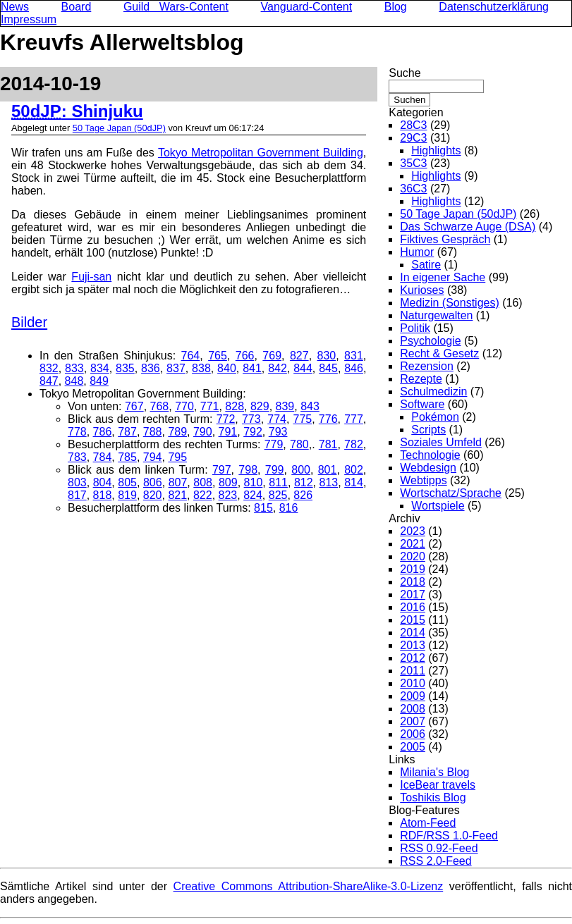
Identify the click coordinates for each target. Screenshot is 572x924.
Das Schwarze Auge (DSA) (468, 227)
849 (99, 381)
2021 (413, 544)
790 (203, 432)
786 (103, 432)
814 (354, 482)
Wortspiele (438, 506)
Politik (415, 328)
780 (299, 444)
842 (278, 368)
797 (222, 470)
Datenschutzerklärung (494, 7)
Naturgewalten (436, 315)
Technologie (430, 455)
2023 (413, 531)
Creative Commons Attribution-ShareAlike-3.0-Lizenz (309, 886)
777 (354, 419)
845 (328, 368)
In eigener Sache (443, 277)
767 (134, 406)
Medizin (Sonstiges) (450, 303)
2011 (413, 671)
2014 (413, 633)
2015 (413, 620)
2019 (413, 569)
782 (354, 444)
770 (184, 406)
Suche (404, 73)
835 (125, 368)
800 (301, 470)
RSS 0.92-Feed (439, 848)
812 (304, 482)
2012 (413, 658)
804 (103, 482)
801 (328, 470)
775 (303, 419)
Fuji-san (91, 277)
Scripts (428, 430)
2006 (413, 734)
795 (177, 457)
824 (253, 495)
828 (235, 406)
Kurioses (422, 290)
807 (178, 482)
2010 (413, 683)
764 (191, 356)
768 (160, 406)
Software (422, 404)
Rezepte (421, 379)
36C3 (413, 189)
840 (227, 368)
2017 (413, 595)
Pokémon (435, 417)
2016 (413, 607)
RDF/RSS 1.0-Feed (449, 836)
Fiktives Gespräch (445, 239)
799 (275, 470)
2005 (413, 747)
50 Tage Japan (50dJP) (119, 128)
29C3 (413, 138)
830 (327, 356)
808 (203, 482)
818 (103, 495)
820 (153, 495)
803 (77, 482)
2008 (413, 709)
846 (354, 368)
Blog (396, 7)
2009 (413, 696)
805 (127, 482)
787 (127, 432)
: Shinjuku (77, 111)
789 (177, 432)
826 (303, 495)
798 (248, 470)
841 (252, 368)
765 (218, 356)
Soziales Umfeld (441, 442)
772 (226, 419)
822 (203, 495)
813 (329, 482)
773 (251, 419)
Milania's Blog (434, 772)
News (15, 7)
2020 (413, 556)
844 (303, 368)
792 (253, 432)
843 (310, 406)
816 (289, 508)
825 (278, 495)
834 (100, 368)
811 (278, 482)
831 (354, 356)
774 (277, 419)
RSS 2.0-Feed (436, 861)
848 (74, 381)
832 (49, 368)
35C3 (413, 163)
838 (201, 368)
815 (263, 508)
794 (153, 457)
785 (127, 457)
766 (245, 356)
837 (176, 368)
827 (299, 356)
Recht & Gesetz (439, 353)
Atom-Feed (428, 823)
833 (74, 368)
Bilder (29, 322)
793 (278, 432)
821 (177, 495)
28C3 (413, 125)
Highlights (436, 150)
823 (228, 495)
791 (228, 432)
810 (254, 482)
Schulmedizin (433, 392)
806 (153, 482)
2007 (413, 721)
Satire (426, 265)
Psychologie (430, 341)
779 (274, 444)
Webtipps (423, 480)
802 (354, 470)
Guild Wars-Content (176, 7)
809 (228, 482)
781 (328, 444)
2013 (413, 645)
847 (49, 381)
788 (153, 432)
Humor (417, 252)
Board (77, 7)
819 (127, 495)
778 (77, 432)
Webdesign (428, 468)
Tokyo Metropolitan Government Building (261, 153)
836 (151, 368)
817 (77, 495)
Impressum (29, 19)
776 (328, 419)
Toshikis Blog (433, 797)
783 (77, 457)
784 (103, 457)
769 (272, 356)
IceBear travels (438, 785)
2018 (413, 582)
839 (285, 406)
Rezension (427, 366)
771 (210, 406)
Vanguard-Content (307, 7)
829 (260, 406)
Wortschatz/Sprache (451, 493)
